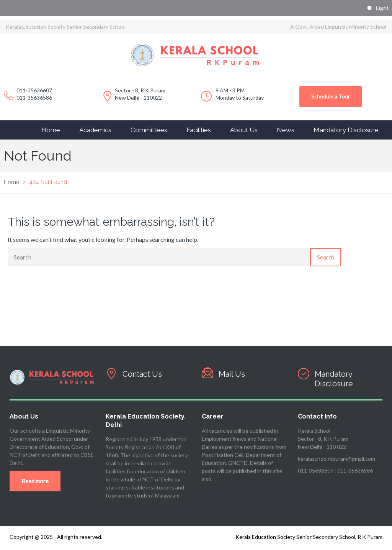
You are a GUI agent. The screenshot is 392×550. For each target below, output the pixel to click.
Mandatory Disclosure (346, 130)
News (286, 130)
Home (51, 130)
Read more (35, 481)
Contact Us (142, 374)
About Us (244, 130)
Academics (95, 130)
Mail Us (232, 374)
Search (326, 257)
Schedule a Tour (331, 96)
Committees (149, 130)
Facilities (199, 130)
